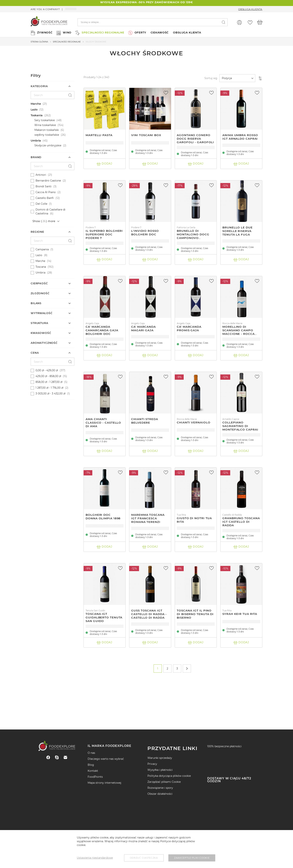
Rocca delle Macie (232, 323)
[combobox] (153, 22)
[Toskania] (53, 115)
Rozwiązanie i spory (160, 788)
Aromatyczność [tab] (44, 343)
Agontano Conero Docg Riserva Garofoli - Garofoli (195, 139)
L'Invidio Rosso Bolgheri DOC (145, 233)
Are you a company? (45, 9)
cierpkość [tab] (39, 283)
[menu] (146, 33)
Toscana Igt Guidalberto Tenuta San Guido (104, 617)
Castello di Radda (232, 515)
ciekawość (160, 33)
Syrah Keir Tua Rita (240, 614)
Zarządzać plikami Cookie (164, 782)
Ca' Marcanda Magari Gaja (144, 328)
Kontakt (93, 771)
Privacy (152, 764)
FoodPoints (95, 777)
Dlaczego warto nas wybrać (106, 759)
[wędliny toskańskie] (57, 135)
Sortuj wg (211, 78)
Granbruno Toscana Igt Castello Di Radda (241, 522)
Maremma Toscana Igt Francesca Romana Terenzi (148, 518)
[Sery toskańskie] (57, 120)
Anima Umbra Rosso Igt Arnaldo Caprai (240, 137)
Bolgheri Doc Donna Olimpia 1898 (103, 517)
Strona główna (39, 42)
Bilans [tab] (36, 303)
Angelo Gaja (92, 323)
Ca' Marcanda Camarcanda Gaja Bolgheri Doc (102, 330)
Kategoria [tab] (39, 86)
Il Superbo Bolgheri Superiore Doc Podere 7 (104, 234)
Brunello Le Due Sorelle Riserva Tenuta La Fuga (238, 231)
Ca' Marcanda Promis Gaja (189, 328)
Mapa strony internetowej (104, 783)
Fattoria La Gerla (186, 227)
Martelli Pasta (99, 135)
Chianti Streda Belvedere (145, 421)
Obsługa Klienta (250, 9)
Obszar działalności (160, 794)
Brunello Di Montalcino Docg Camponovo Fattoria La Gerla (193, 236)
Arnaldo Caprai (231, 419)
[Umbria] (53, 141)
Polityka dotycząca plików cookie (169, 776)
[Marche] (53, 104)
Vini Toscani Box (146, 135)
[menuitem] (41, 33)
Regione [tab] (37, 232)
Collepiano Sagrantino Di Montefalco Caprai (240, 426)
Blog (91, 765)
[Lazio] (53, 110)
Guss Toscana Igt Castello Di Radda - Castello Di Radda (149, 614)
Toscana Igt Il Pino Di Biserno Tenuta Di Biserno (195, 614)
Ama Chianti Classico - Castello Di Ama (103, 423)
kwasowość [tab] (41, 333)
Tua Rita (181, 515)
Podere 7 (91, 227)
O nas (91, 753)
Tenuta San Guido (95, 610)
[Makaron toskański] (57, 130)
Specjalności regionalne (67, 42)
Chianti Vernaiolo (193, 422)
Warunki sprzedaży (160, 758)
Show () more (44, 221)
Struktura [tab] (39, 323)
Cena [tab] (35, 353)
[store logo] (49, 22)
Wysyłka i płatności (160, 770)
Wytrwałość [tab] (41, 313)
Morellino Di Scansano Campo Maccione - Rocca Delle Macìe (238, 332)
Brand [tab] (36, 157)
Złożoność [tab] (40, 293)
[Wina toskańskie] (57, 125)
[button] (121, 93)
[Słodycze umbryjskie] (57, 146)
